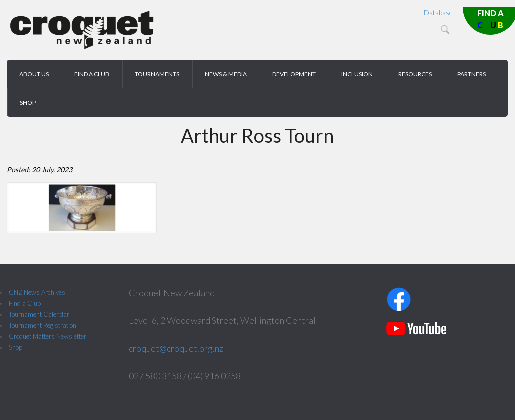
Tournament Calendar (39, 314)
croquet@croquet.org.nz (176, 348)
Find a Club (25, 303)
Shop (16, 347)
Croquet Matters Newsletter (48, 336)
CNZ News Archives (37, 292)
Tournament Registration (43, 325)
